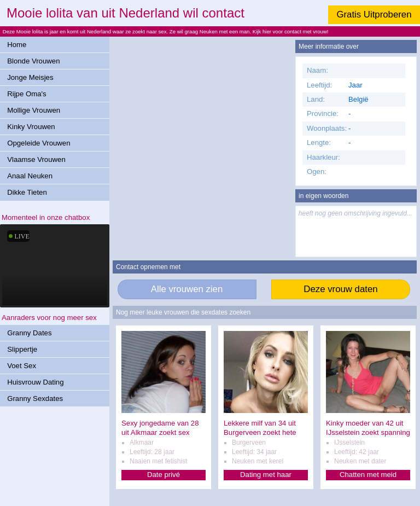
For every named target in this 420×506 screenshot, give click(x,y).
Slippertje (22, 349)
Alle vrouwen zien (187, 289)
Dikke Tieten (27, 192)
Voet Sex (22, 366)
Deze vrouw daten (340, 289)
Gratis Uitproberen (374, 14)
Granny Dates (29, 333)
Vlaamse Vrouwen (36, 159)
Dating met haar (266, 475)
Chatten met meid (368, 475)
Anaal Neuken (30, 176)
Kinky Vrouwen (31, 127)
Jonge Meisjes (30, 77)
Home (17, 45)
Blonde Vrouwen (33, 61)
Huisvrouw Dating (35, 382)
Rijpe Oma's (27, 94)
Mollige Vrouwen (34, 110)
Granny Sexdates (35, 399)
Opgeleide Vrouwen (39, 143)
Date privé (164, 475)
